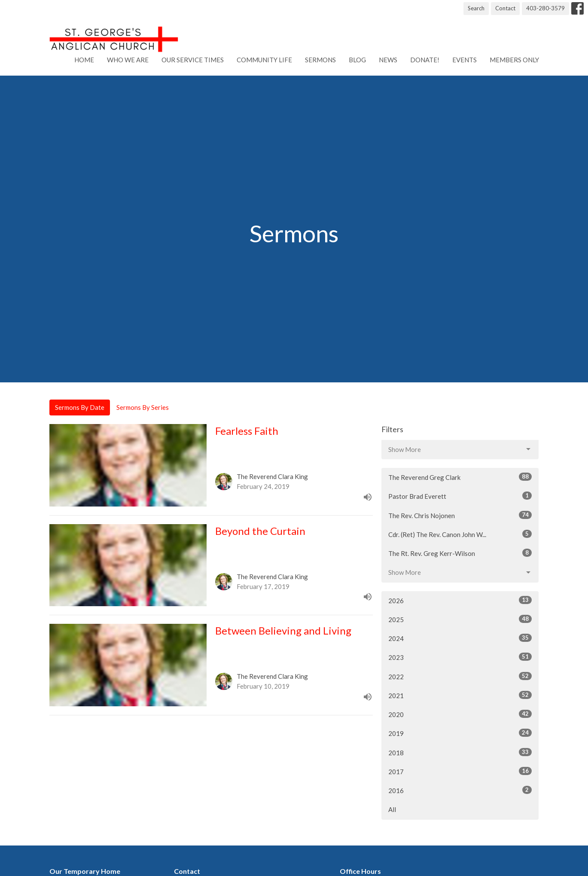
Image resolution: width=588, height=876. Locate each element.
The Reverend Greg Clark (460, 477)
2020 (460, 714)
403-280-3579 (545, 8)
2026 (460, 600)
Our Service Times (193, 60)
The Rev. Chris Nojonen (460, 515)
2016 (460, 790)
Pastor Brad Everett (460, 496)
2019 (460, 733)
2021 (460, 695)
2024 (460, 638)
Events (465, 60)
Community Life (264, 60)
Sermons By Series (143, 407)
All (392, 809)
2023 (460, 657)
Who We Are (128, 60)
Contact (505, 8)
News (388, 60)
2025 (460, 619)
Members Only (514, 60)
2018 (460, 752)
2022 (460, 676)
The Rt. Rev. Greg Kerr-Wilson (460, 553)
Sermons (320, 60)
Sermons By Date (80, 407)
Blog (357, 60)
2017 (460, 771)
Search (476, 8)
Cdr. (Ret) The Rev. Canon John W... (460, 534)
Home (84, 60)
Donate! (425, 60)
